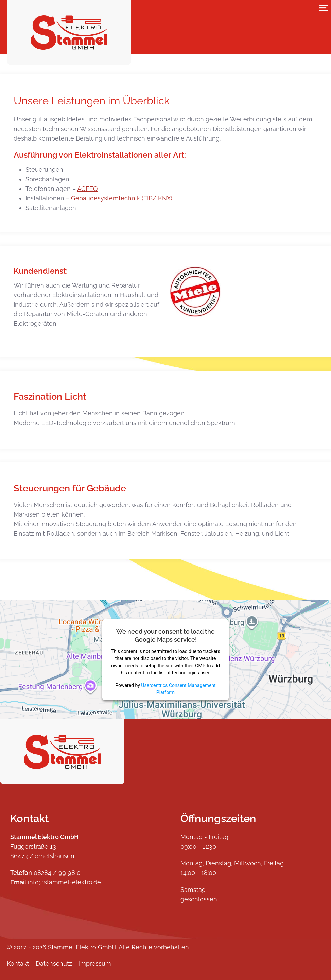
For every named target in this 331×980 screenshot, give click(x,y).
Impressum (95, 963)
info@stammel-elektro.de (64, 882)
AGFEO (88, 189)
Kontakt (18, 963)
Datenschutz (54, 963)
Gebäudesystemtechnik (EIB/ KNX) (122, 198)
